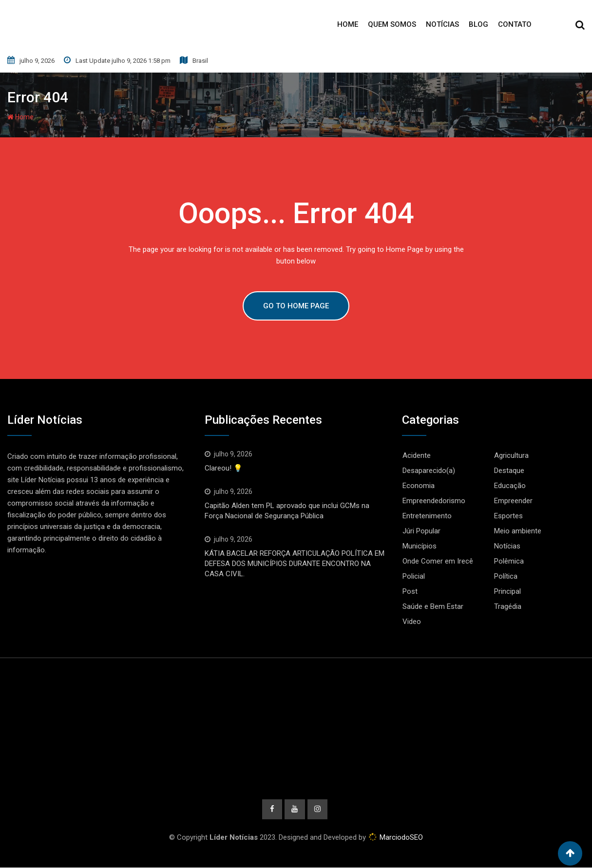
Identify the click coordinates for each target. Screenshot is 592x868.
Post (410, 591)
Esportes (508, 516)
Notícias (442, 24)
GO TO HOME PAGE (296, 306)
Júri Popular (421, 531)
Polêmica (509, 561)
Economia (419, 486)
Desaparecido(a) (429, 471)
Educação (510, 486)
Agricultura (511, 455)
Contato (515, 24)
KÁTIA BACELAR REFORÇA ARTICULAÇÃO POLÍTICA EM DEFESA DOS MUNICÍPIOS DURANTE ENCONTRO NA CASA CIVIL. (295, 564)
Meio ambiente (518, 531)
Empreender (513, 501)
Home (348, 24)
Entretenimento (427, 516)
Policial (414, 576)
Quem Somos (392, 24)
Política (506, 576)
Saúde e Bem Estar (433, 606)
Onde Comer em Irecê (438, 561)
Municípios (420, 546)
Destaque (509, 471)
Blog (478, 24)
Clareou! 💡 (224, 468)
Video (412, 622)
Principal (507, 591)
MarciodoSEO (400, 838)
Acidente (417, 455)
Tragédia (508, 606)
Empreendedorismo (434, 501)
